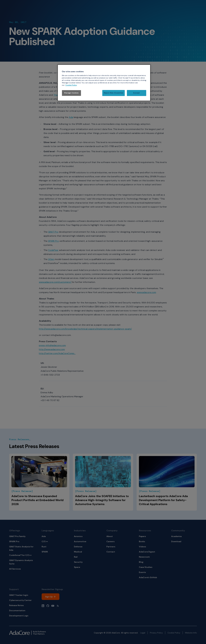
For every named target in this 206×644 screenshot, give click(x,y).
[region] (104, 83)
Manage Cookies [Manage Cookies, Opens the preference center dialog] (71, 93)
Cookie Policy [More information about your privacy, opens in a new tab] (71, 85)
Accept (136, 93)
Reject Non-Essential (113, 93)
